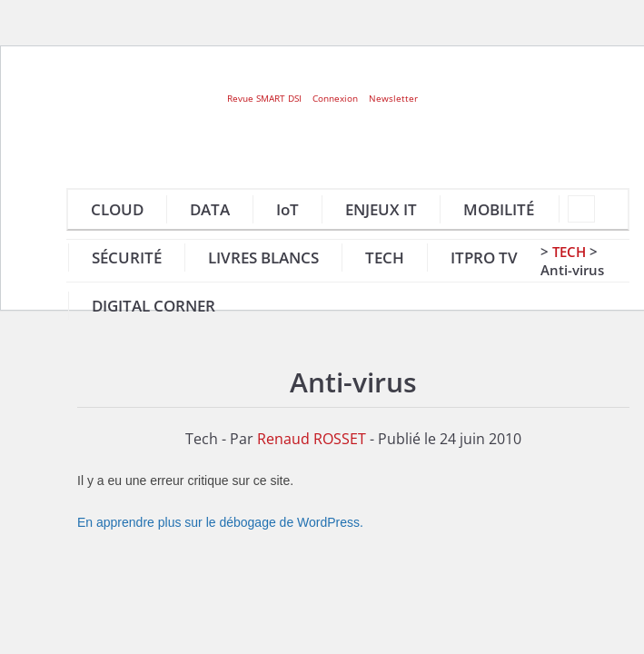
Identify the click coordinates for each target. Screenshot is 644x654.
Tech (569, 252)
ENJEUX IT (381, 209)
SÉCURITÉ (127, 258)
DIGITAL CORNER (154, 306)
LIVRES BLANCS (263, 258)
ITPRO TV (484, 258)
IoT (287, 209)
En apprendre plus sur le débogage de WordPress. (220, 522)
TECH (385, 258)
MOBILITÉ (499, 209)
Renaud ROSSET (312, 439)
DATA (210, 209)
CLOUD (117, 209)
